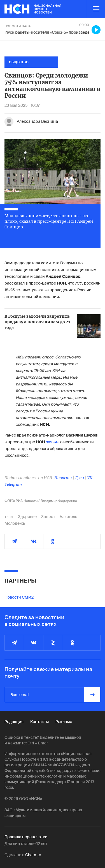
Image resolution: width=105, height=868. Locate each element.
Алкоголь (68, 517)
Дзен (80, 478)
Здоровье (27, 517)
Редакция (14, 722)
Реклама (64, 722)
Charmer (33, 855)
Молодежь (15, 523)
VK (90, 478)
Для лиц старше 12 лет (26, 844)
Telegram (13, 485)
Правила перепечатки (26, 837)
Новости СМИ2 (19, 597)
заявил (53, 442)
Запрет (48, 517)
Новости (63, 478)
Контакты (39, 722)
